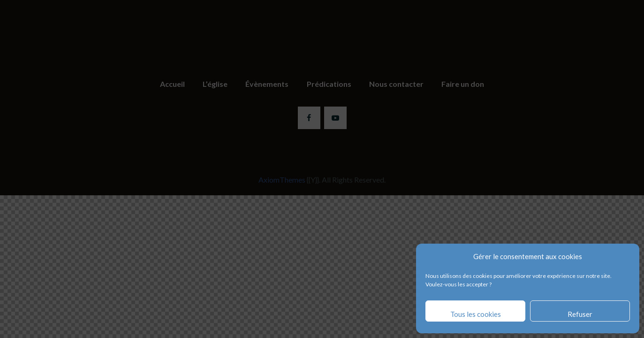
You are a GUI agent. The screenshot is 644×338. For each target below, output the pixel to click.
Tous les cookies (476, 314)
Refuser (580, 314)
